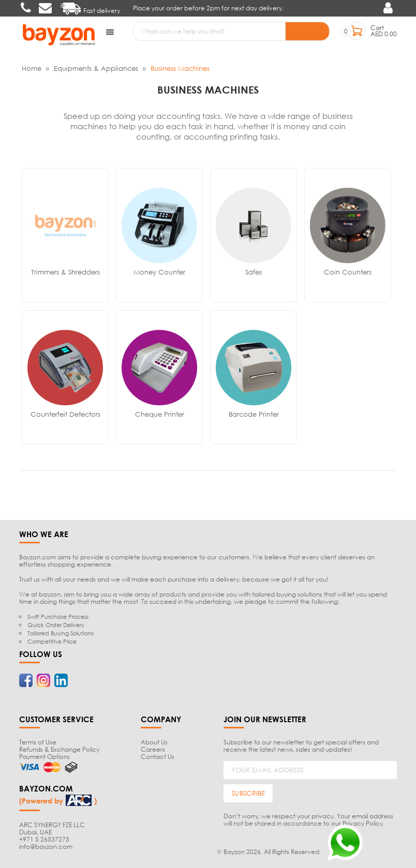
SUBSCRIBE (248, 793)
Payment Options (44, 756)
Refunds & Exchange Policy (59, 749)
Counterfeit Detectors (65, 414)
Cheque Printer (160, 414)
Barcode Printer (254, 414)
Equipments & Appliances (96, 68)
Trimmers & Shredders (65, 271)
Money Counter (159, 271)
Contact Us (158, 756)
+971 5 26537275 (44, 839)
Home (32, 68)
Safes (254, 271)
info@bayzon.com (46, 846)
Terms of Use (38, 742)
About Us (154, 742)
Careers (153, 749)
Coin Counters (348, 271)
